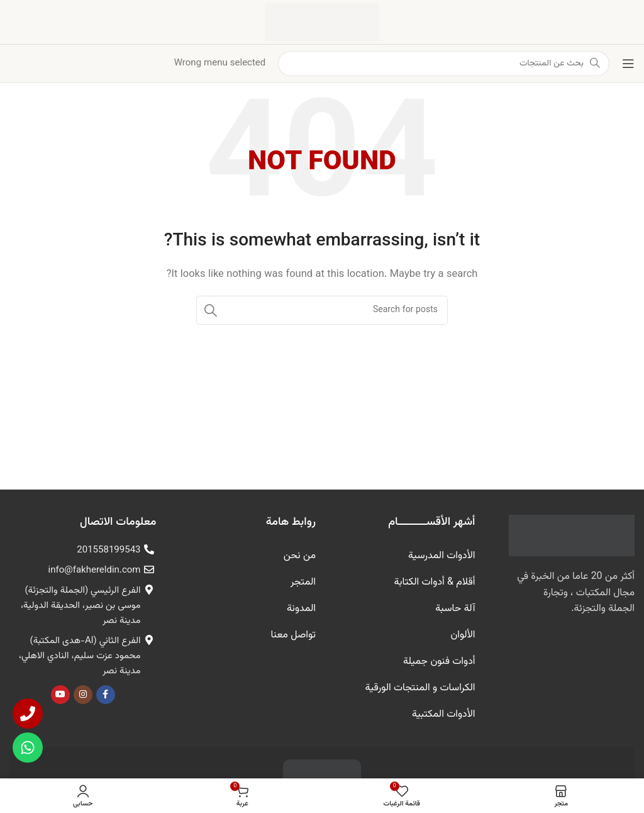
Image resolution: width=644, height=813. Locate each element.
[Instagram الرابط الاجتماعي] (83, 695)
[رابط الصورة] (572, 536)
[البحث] (322, 310)
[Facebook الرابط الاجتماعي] (106, 695)
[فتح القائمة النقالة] (628, 64)
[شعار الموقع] (322, 22)
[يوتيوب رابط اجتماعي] (60, 695)
